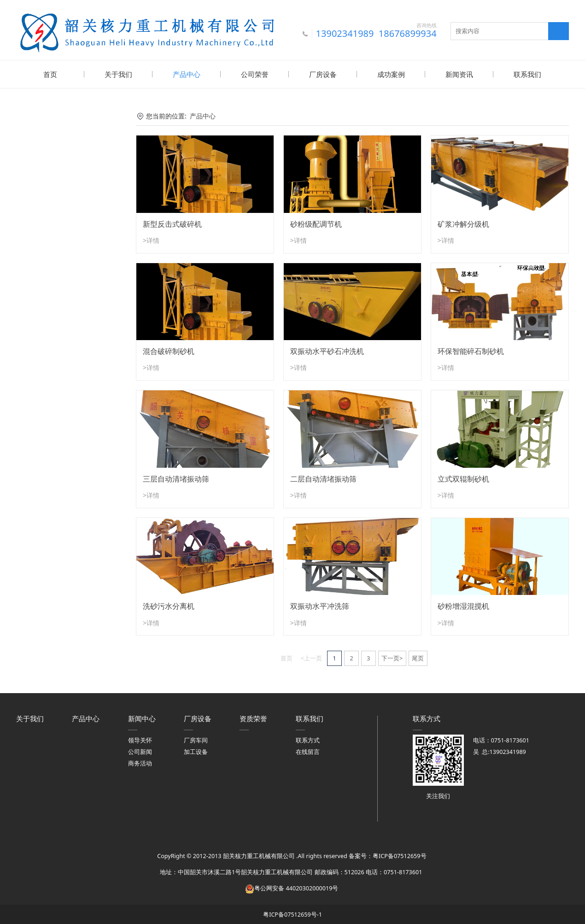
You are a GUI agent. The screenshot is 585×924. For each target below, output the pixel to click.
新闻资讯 (459, 74)
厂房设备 (323, 74)
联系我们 (527, 74)
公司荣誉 (255, 74)
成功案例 (391, 74)
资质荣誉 (253, 718)
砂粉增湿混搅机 (463, 605)
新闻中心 (142, 718)
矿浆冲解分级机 (463, 223)
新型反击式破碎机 (172, 223)
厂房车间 (196, 739)
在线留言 (308, 751)
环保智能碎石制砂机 (471, 350)
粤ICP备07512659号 (399, 855)
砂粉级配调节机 (316, 223)
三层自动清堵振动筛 (176, 478)
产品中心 (187, 74)
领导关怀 (140, 739)
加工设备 (196, 751)
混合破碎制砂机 (169, 350)
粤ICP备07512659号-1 (292, 914)
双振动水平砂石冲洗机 (327, 350)
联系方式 (308, 739)
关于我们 (118, 74)
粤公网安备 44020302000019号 (292, 887)
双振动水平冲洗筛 (320, 605)
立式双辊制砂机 (463, 478)
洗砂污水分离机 (169, 605)
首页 (50, 74)
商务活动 (140, 762)
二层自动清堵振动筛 (323, 478)
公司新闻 (140, 751)
